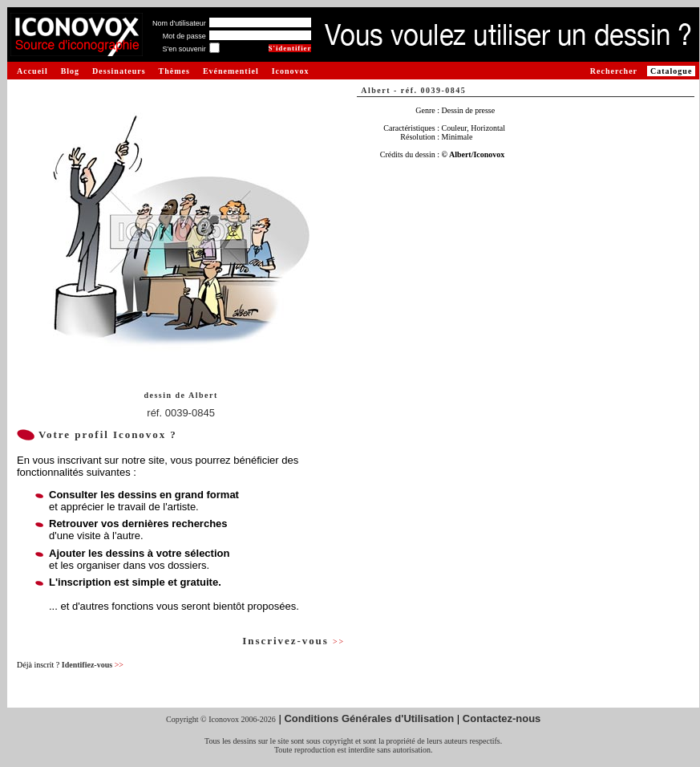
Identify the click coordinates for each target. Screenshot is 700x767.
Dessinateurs (119, 71)
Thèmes (174, 71)
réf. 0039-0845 (181, 413)
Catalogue (671, 71)
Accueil (32, 71)
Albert (203, 395)
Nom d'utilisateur (179, 23)
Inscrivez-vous (293, 641)
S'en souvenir (184, 49)
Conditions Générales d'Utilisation (369, 718)
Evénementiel (231, 71)
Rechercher (614, 71)
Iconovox (291, 71)
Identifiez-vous (93, 665)
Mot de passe (184, 36)
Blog (70, 71)
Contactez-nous (502, 718)
